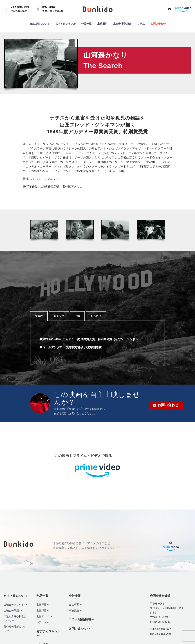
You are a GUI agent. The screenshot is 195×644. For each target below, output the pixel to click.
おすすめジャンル (66, 24)
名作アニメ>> (44, 617)
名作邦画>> (43, 611)
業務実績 (74, 611)
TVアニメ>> (43, 622)
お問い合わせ (158, 24)
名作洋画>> (43, 605)
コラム (141, 24)
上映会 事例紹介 (122, 24)
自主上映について (40, 24)
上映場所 (102, 24)
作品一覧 (86, 24)
